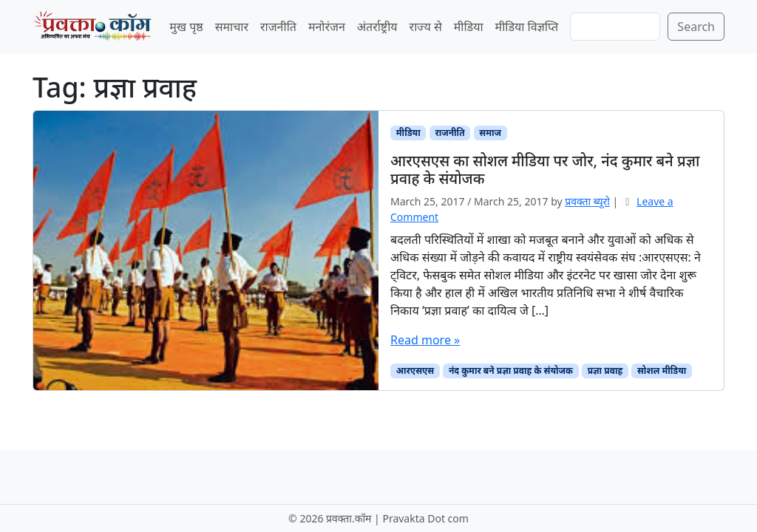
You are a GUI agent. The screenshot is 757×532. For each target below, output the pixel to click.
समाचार (232, 27)
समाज (490, 133)
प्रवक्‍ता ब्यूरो (587, 201)
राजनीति (278, 27)
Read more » (425, 340)
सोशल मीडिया (662, 371)
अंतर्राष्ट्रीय (377, 27)
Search (696, 27)
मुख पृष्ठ (186, 27)
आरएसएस (415, 371)
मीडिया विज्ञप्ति (527, 27)
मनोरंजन (327, 27)
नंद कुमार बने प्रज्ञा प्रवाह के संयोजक (511, 371)
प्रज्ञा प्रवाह (605, 371)
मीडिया (469, 27)
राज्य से (426, 27)
